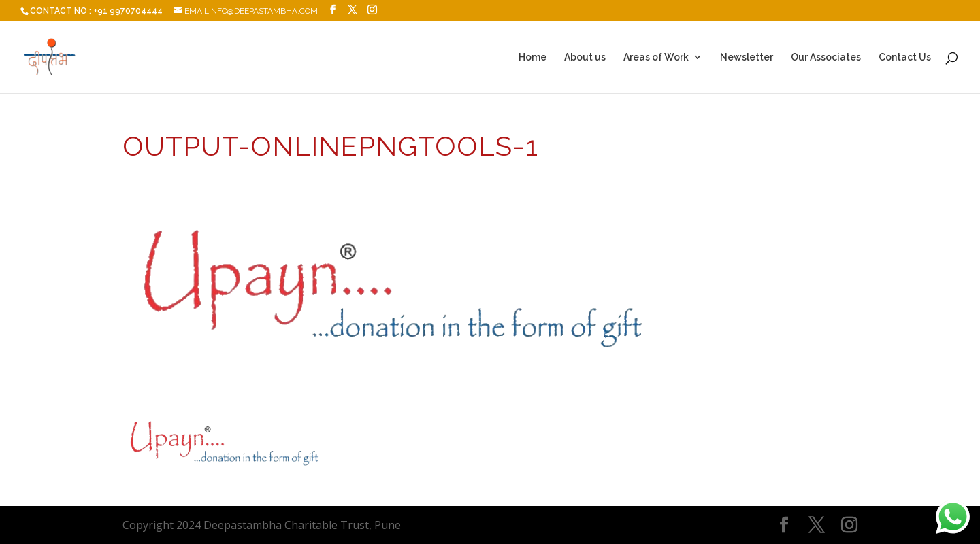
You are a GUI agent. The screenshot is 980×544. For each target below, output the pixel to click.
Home (533, 57)
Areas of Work (656, 57)
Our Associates (826, 57)
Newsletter (747, 57)
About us (585, 57)
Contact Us (905, 57)
